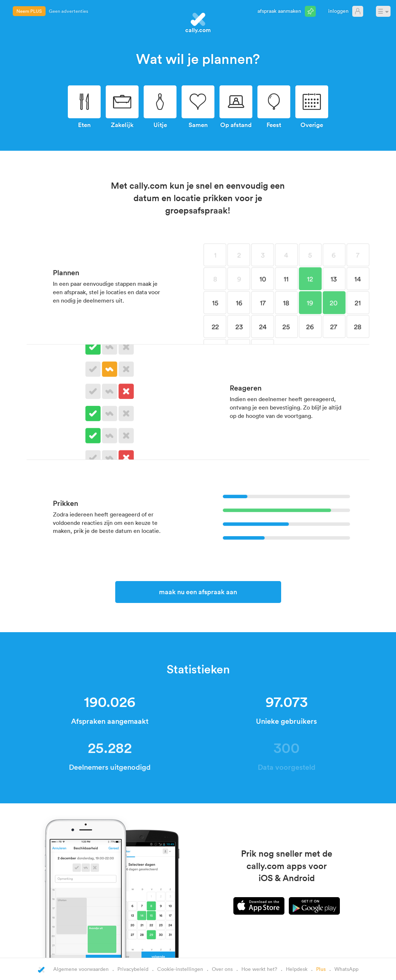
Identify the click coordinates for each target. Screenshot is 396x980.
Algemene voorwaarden (81, 969)
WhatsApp (346, 969)
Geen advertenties (69, 11)
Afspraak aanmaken (279, 11)
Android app (314, 906)
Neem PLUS (29, 11)
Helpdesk (297, 969)
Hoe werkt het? (259, 969)
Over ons (222, 969)
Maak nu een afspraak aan (198, 592)
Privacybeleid (133, 969)
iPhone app (259, 906)
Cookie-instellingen (180, 969)
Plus (321, 969)
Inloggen (338, 11)
